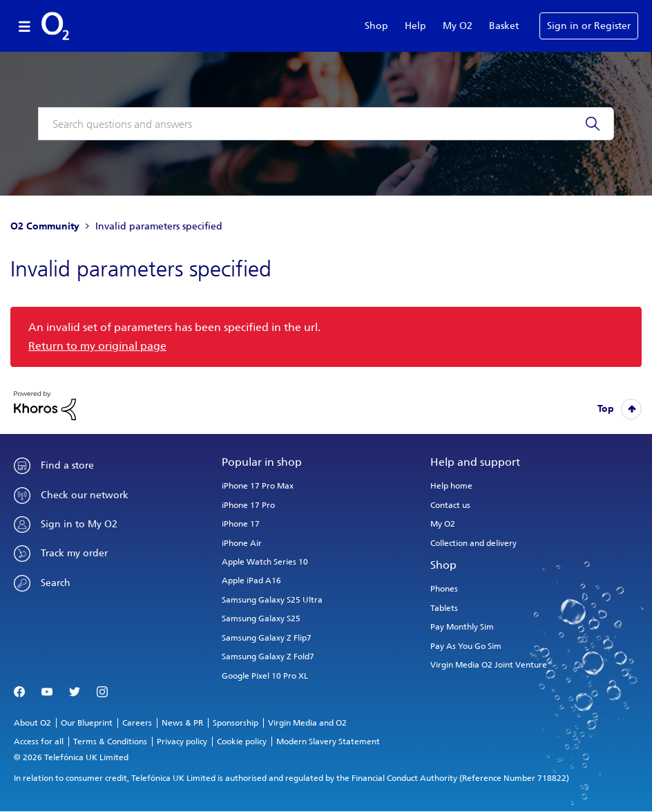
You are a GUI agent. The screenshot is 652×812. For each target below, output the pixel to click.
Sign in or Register (589, 26)
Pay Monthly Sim (462, 627)
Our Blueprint (87, 723)
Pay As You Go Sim (466, 646)
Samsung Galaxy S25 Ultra (272, 600)
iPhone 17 (241, 524)
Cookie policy (242, 742)
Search (56, 583)
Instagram (102, 693)
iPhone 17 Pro (248, 505)
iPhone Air (242, 543)
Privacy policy (182, 742)
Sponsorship (236, 723)
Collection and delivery (473, 543)
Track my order (74, 553)
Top (606, 409)
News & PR (182, 723)
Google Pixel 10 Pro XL (265, 676)
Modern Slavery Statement (328, 742)
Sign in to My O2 (79, 524)
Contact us (450, 505)
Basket (504, 26)
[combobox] (326, 124)
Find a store (67, 465)
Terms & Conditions (110, 742)
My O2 (458, 26)
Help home (451, 486)
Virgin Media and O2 (307, 723)
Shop (376, 26)
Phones (444, 589)
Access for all (39, 742)
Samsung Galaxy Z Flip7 (267, 638)
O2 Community (45, 226)
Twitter (75, 693)
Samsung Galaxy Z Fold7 (268, 657)
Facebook (19, 693)
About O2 (32, 723)
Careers (137, 723)
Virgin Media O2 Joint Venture (489, 665)
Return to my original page (97, 346)
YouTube (47, 693)
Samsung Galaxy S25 (261, 619)
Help (415, 26)
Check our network (85, 495)
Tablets (444, 608)
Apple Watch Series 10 (265, 562)
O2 (55, 26)
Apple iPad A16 (251, 580)
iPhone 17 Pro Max (258, 486)
